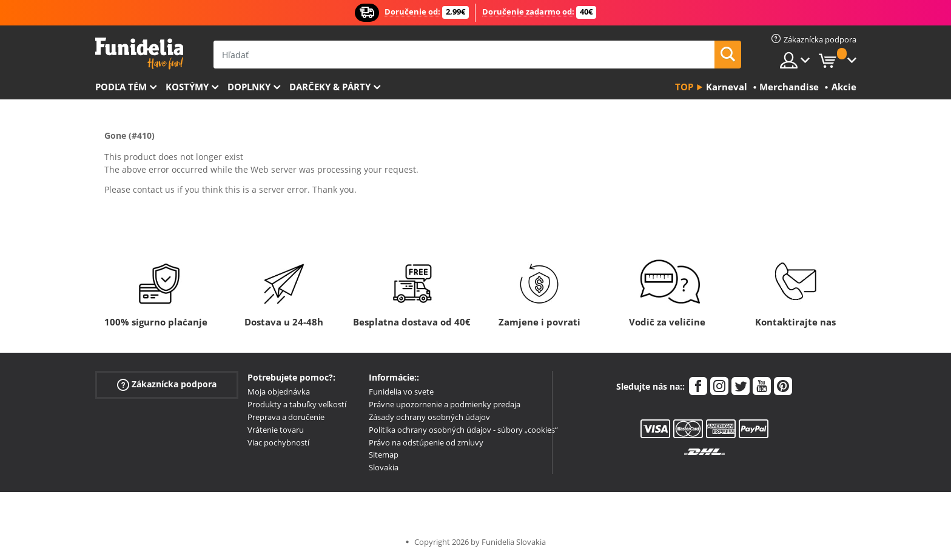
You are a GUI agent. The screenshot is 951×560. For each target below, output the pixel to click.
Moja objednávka (279, 392)
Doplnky (249, 87)
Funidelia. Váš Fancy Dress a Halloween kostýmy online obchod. (139, 54)
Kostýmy (187, 87)
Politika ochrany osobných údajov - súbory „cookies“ (463, 430)
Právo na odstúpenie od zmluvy (426, 442)
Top (684, 87)
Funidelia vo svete (401, 392)
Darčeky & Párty (330, 87)
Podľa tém (121, 87)
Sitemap (384, 455)
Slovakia (384, 467)
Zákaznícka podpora (167, 385)
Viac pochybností (278, 442)
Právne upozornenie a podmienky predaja (445, 404)
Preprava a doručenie (286, 417)
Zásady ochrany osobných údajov (429, 417)
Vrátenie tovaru (276, 430)
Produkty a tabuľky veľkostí (297, 404)
